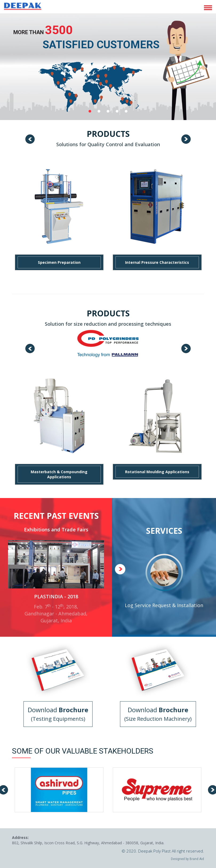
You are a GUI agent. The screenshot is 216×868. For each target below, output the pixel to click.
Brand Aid (197, 859)
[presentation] (30, 139)
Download (58, 714)
